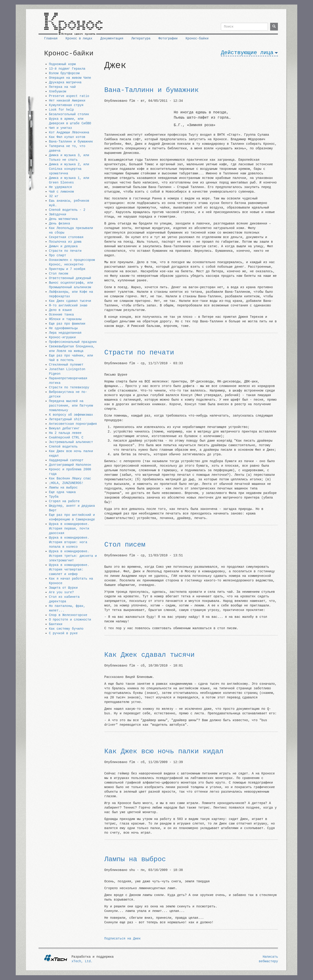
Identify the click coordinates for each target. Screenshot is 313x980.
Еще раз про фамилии (67, 324)
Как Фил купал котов (67, 137)
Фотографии (168, 38)
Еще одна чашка (62, 492)
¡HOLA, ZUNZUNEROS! (66, 483)
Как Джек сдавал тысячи (70, 301)
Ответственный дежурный (70, 278)
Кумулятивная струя (66, 105)
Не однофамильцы (63, 328)
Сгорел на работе (64, 501)
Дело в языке (61, 310)
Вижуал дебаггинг (64, 428)
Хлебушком (58, 92)
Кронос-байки (197, 38)
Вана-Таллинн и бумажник (71, 142)
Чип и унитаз (61, 128)
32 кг (54, 196)
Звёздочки (58, 214)
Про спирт (58, 255)
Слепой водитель (63, 447)
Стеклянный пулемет (66, 365)
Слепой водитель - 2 (67, 210)
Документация (112, 38)
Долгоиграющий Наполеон (70, 465)
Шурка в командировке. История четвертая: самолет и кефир (69, 570)
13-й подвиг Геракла (67, 69)
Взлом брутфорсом (64, 73)
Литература (141, 38)
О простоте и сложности (70, 620)
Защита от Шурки (63, 588)
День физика (59, 224)
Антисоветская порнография (73, 424)
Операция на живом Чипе (70, 78)
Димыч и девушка (63, 246)
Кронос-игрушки (62, 337)
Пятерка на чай (62, 87)
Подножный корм (62, 64)
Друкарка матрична (65, 82)
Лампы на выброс (63, 488)
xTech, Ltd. (82, 961)
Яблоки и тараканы (65, 319)
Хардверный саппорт (66, 460)
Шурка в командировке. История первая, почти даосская (69, 529)
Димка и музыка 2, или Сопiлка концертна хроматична (69, 169)
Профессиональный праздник (73, 342)
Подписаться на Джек (123, 939)
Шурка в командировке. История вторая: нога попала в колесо (69, 542)
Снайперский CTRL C (66, 438)
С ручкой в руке (63, 633)
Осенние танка (61, 315)
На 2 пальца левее (65, 433)
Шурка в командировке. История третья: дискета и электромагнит (73, 556)
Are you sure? (61, 592)
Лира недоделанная (65, 333)
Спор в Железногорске (68, 615)
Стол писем (59, 274)
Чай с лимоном (61, 192)
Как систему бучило (66, 629)
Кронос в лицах (79, 38)
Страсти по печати (65, 251)
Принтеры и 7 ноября (67, 269)
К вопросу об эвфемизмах (71, 415)
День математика (63, 219)
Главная (51, 38)
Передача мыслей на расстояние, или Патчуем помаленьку (71, 406)
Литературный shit (65, 419)
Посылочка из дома (65, 242)
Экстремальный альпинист (71, 442)
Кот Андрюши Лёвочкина (69, 132)
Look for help (61, 110)
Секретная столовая (66, 237)
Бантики (56, 624)
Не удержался (61, 187)
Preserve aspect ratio (69, 96)
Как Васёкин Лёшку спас (70, 479)
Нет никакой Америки (67, 101)
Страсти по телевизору (69, 387)
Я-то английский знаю (68, 305)
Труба (54, 497)
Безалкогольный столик (69, 114)
